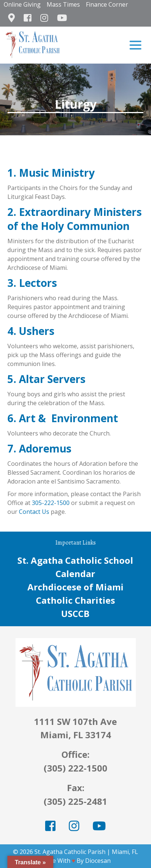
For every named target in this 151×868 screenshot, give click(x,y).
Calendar (75, 574)
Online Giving (22, 4)
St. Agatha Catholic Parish (70, 852)
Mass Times (63, 4)
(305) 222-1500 (75, 768)
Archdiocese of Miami (75, 587)
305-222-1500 (51, 503)
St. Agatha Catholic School (75, 560)
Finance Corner (107, 4)
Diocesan (98, 861)
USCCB (75, 613)
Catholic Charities (75, 600)
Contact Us (34, 512)
